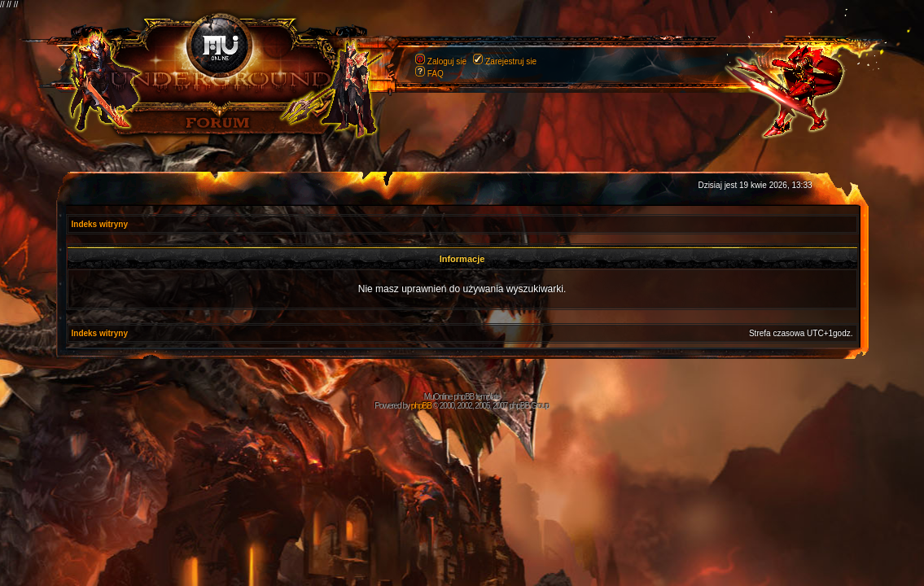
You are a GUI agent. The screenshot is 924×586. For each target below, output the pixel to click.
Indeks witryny (100, 224)
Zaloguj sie (447, 61)
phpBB (421, 406)
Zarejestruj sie (511, 61)
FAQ (436, 74)
